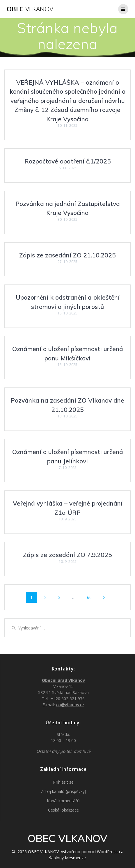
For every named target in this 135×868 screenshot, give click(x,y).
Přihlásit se (63, 782)
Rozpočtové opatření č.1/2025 (68, 161)
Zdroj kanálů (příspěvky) (63, 791)
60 (91, 597)
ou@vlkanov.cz (70, 705)
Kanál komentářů (63, 801)
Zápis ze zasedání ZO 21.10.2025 (67, 255)
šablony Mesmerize (67, 858)
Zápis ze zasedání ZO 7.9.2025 (67, 555)
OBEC (30, 9)
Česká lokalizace (63, 810)
